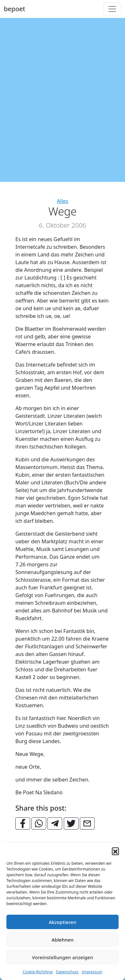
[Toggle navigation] (112, 9)
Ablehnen (63, 940)
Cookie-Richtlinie (38, 972)
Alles (62, 201)
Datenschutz (67, 972)
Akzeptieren (63, 922)
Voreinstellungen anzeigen (62, 957)
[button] (115, 851)
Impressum (92, 972)
